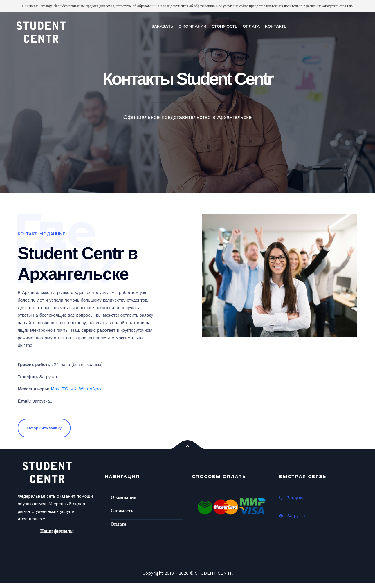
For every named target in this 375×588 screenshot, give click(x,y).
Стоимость (122, 511)
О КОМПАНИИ (192, 26)
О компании (124, 497)
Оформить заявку (44, 428)
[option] (187, 103)
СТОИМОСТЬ (225, 26)
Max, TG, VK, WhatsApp (76, 389)
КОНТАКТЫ (276, 26)
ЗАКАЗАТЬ (162, 26)
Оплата (118, 524)
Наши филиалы (57, 531)
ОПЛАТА (251, 26)
